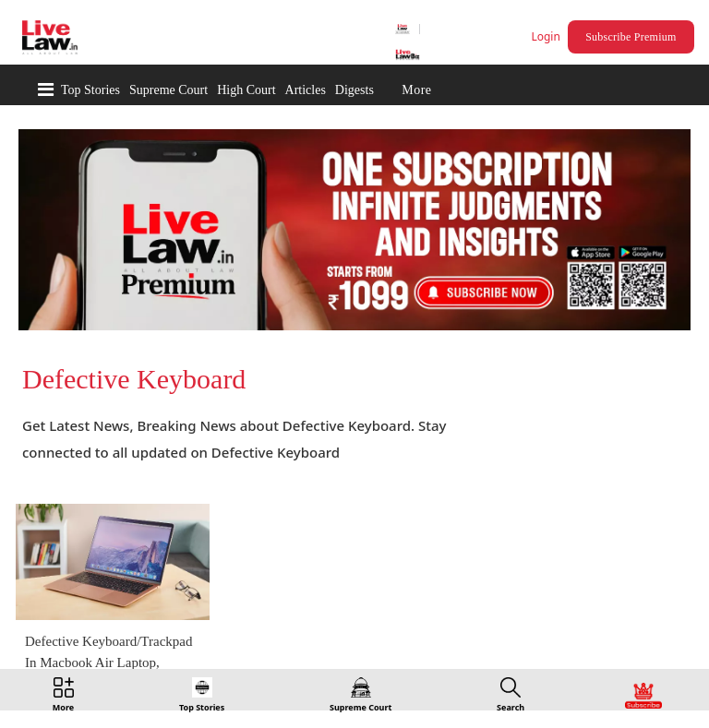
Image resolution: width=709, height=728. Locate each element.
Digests (354, 90)
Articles (306, 90)
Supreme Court (168, 90)
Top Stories (90, 90)
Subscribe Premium (631, 37)
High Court (246, 90)
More (416, 90)
